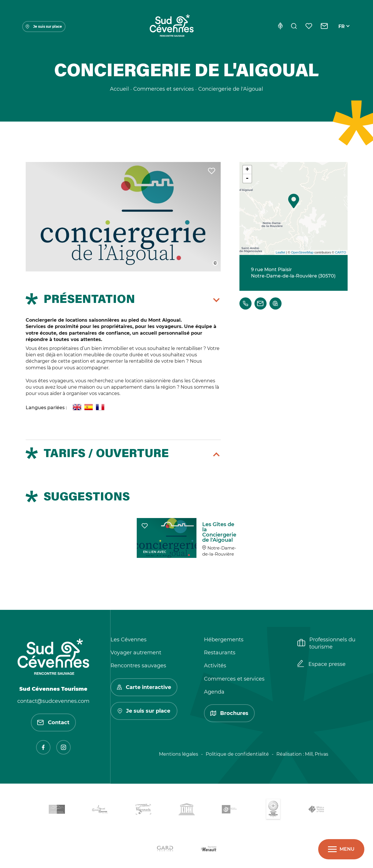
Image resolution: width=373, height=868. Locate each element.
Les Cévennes (129, 640)
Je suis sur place (44, 26)
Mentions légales (179, 754)
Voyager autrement (136, 653)
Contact (53, 722)
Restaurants (220, 653)
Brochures (229, 713)
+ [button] (247, 170)
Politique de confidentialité (237, 754)
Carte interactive (144, 687)
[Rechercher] (294, 27)
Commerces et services (234, 679)
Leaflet (281, 252)
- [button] (247, 178)
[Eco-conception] (280, 27)
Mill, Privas (317, 754)
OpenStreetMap (302, 252)
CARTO (340, 252)
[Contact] (324, 27)
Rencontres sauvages (138, 666)
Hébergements (224, 640)
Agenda (214, 692)
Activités (215, 666)
